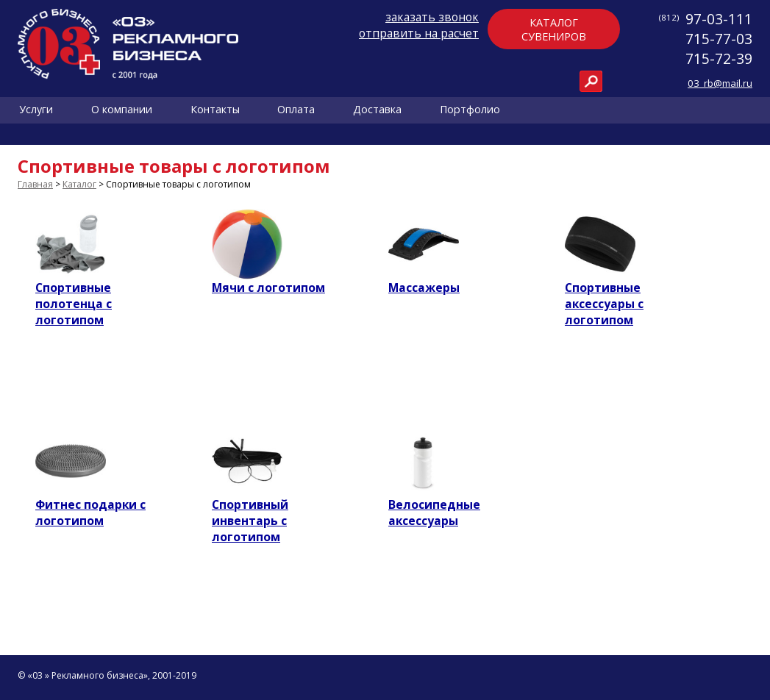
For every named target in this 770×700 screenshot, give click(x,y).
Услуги (36, 110)
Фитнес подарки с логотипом (90, 512)
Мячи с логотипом (268, 287)
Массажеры (424, 287)
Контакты (215, 110)
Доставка (377, 110)
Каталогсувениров (554, 29)
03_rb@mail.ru (720, 83)
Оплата (296, 110)
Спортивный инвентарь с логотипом (250, 521)
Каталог (79, 184)
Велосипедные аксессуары (434, 512)
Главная (35, 184)
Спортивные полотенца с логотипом (74, 304)
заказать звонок (432, 17)
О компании (122, 110)
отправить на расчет (419, 33)
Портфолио (470, 110)
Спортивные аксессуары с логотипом (604, 304)
